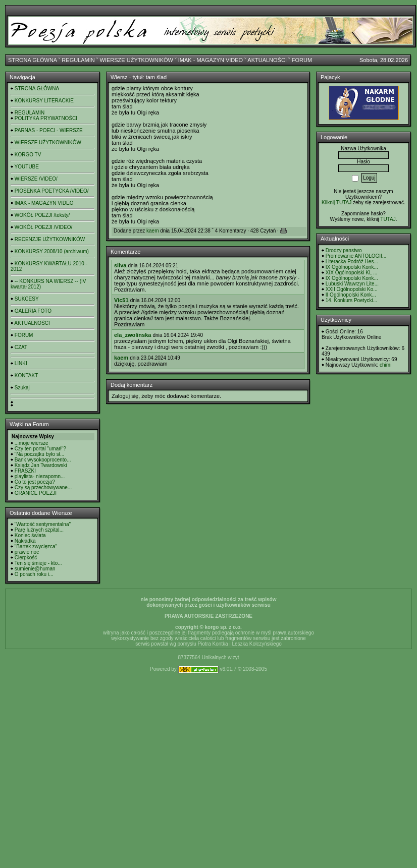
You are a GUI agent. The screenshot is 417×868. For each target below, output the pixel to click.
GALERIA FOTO (33, 311)
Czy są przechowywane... (43, 487)
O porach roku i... (34, 574)
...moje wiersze (32, 443)
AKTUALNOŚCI (267, 60)
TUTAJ (388, 219)
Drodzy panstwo (344, 250)
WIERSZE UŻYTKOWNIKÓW (137, 60)
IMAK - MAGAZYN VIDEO (211, 60)
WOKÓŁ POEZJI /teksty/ (42, 215)
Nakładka (25, 541)
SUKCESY (27, 299)
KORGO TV (28, 155)
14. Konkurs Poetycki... (351, 300)
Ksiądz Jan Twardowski (41, 465)
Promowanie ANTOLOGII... (356, 256)
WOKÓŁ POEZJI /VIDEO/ (43, 227)
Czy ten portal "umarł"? (40, 449)
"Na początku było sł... (40, 454)
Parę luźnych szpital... (39, 530)
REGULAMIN (78, 60)
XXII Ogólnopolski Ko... (352, 289)
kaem (152, 231)
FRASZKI (25, 471)
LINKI (21, 363)
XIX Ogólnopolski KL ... (351, 273)
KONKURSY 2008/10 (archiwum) (52, 251)
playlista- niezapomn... (40, 476)
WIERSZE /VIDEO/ (36, 179)
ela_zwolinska (133, 335)
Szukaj (22, 388)
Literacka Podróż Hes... (352, 262)
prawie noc (27, 552)
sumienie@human (35, 569)
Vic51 (121, 300)
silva (120, 265)
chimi (385, 365)
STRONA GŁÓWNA (33, 60)
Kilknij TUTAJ (336, 202)
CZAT (21, 347)
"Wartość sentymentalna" (43, 524)
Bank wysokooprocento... (43, 460)
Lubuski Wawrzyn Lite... (352, 284)
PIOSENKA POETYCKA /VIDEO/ (52, 191)
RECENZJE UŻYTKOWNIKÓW (50, 239)
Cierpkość (26, 558)
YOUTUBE (27, 167)
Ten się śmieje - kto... (38, 563)
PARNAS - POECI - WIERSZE (49, 130)
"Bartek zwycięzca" (36, 546)
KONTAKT (26, 375)
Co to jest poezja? (35, 482)
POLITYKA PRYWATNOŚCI (46, 118)
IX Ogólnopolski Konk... (352, 267)
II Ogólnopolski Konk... (351, 295)
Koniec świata (30, 535)
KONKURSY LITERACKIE (44, 101)
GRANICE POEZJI (36, 493)
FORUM (302, 60)
